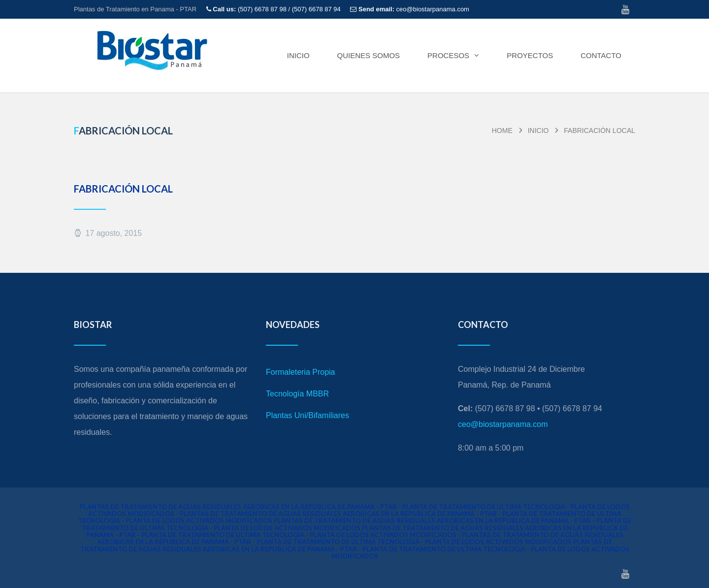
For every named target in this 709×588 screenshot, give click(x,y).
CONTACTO (601, 55)
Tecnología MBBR (297, 394)
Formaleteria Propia (301, 372)
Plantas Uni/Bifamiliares (307, 415)
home (502, 131)
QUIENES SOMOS (369, 55)
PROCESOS (453, 55)
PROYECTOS (530, 55)
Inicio (298, 55)
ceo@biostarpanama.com (503, 424)
